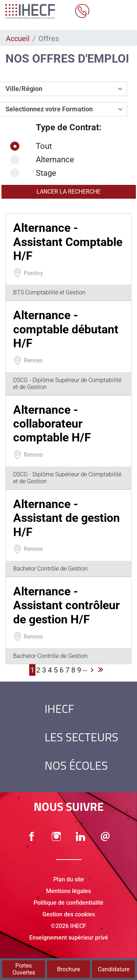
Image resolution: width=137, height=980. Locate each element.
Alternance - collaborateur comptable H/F (52, 424)
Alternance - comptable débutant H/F (66, 329)
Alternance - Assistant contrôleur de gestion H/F (66, 605)
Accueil (18, 39)
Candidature (114, 969)
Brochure (68, 969)
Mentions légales (68, 891)
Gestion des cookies (69, 914)
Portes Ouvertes (24, 969)
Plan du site (69, 879)
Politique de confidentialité (68, 903)
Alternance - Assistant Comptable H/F (68, 242)
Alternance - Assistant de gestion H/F (66, 518)
